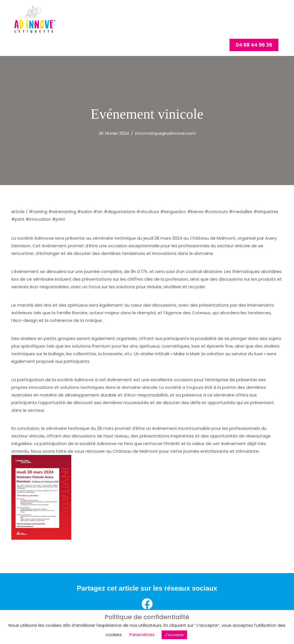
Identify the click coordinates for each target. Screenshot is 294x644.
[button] (254, 61)
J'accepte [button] (174, 635)
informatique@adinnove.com (165, 146)
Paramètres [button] (142, 635)
